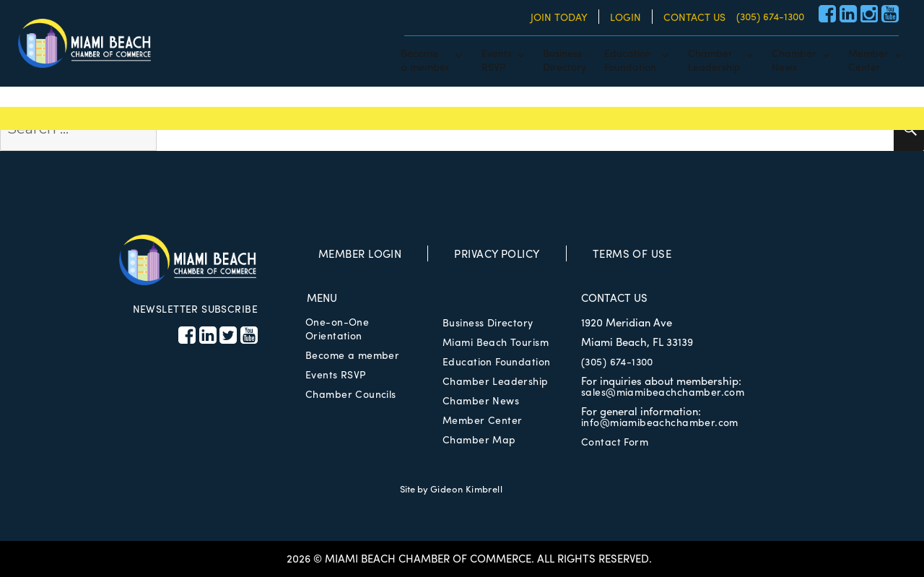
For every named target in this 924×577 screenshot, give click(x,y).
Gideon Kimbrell (466, 489)
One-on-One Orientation (337, 328)
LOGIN (626, 17)
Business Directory (488, 322)
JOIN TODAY (559, 17)
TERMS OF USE (632, 253)
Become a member (352, 355)
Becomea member (425, 59)
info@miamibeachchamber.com (660, 422)
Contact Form (615, 441)
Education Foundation (496, 361)
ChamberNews (794, 59)
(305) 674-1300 (770, 16)
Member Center (482, 420)
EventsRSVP (497, 59)
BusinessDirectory (565, 59)
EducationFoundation (630, 59)
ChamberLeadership (714, 59)
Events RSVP (336, 374)
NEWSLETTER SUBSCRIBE (195, 308)
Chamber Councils (351, 394)
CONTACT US (694, 17)
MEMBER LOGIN (360, 253)
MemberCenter (868, 59)
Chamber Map (479, 439)
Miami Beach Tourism (496, 342)
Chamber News (481, 400)
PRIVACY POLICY (497, 253)
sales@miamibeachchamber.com (663, 391)
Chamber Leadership (496, 381)
